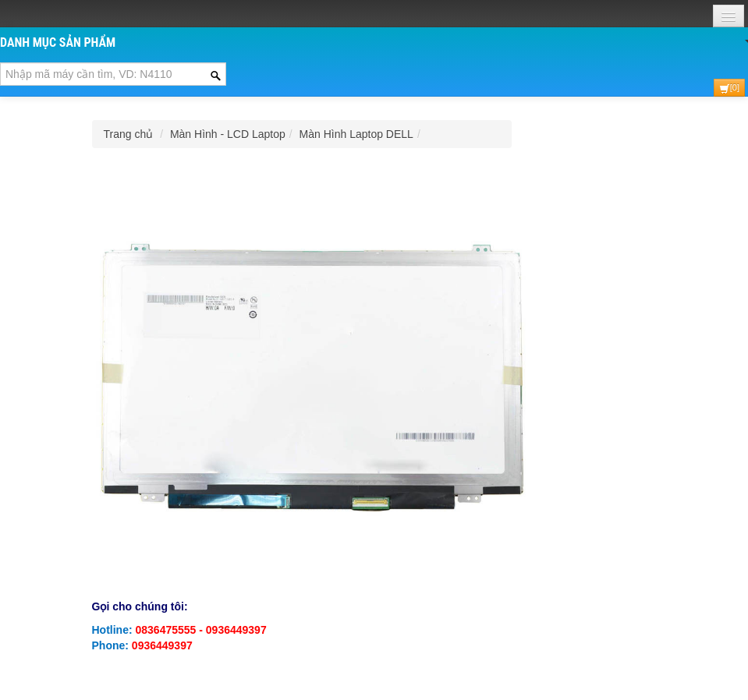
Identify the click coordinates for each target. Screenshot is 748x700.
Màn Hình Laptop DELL (356, 134)
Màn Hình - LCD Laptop (228, 134)
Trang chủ (129, 134)
